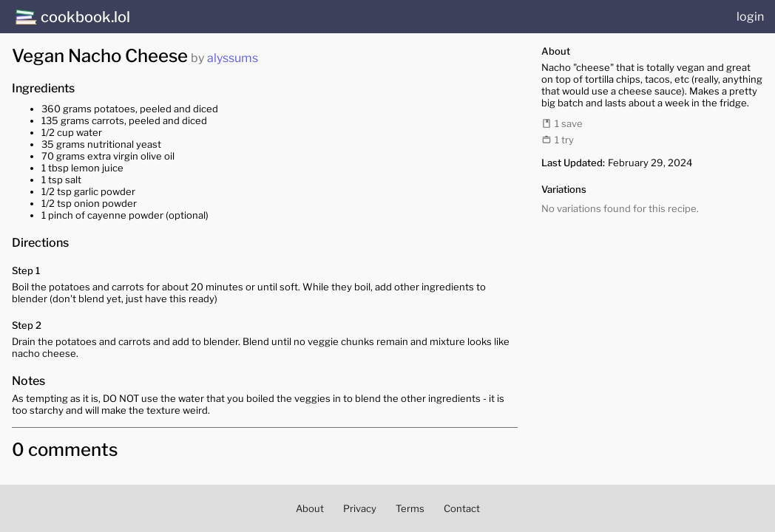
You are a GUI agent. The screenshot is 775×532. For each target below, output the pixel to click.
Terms (410, 508)
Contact (462, 508)
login (750, 17)
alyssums (233, 58)
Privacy (360, 508)
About (310, 508)
